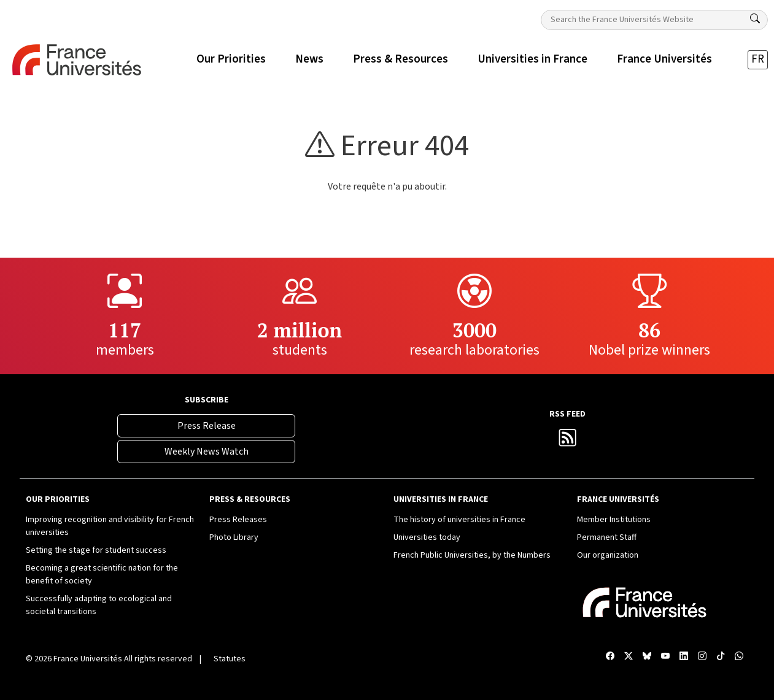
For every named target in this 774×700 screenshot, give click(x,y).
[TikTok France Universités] (721, 657)
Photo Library (234, 537)
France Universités (88, 659)
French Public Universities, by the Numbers (472, 555)
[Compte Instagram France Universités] (702, 657)
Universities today (427, 537)
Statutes (230, 659)
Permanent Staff (607, 537)
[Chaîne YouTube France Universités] (665, 657)
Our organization (608, 555)
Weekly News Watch (207, 452)
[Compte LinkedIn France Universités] (684, 657)
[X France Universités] (629, 657)
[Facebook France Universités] (610, 657)
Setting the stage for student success (96, 550)
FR (758, 59)
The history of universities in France (459, 520)
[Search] (755, 19)
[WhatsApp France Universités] (739, 657)
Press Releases (238, 520)
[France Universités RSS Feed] (568, 441)
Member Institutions (614, 520)
